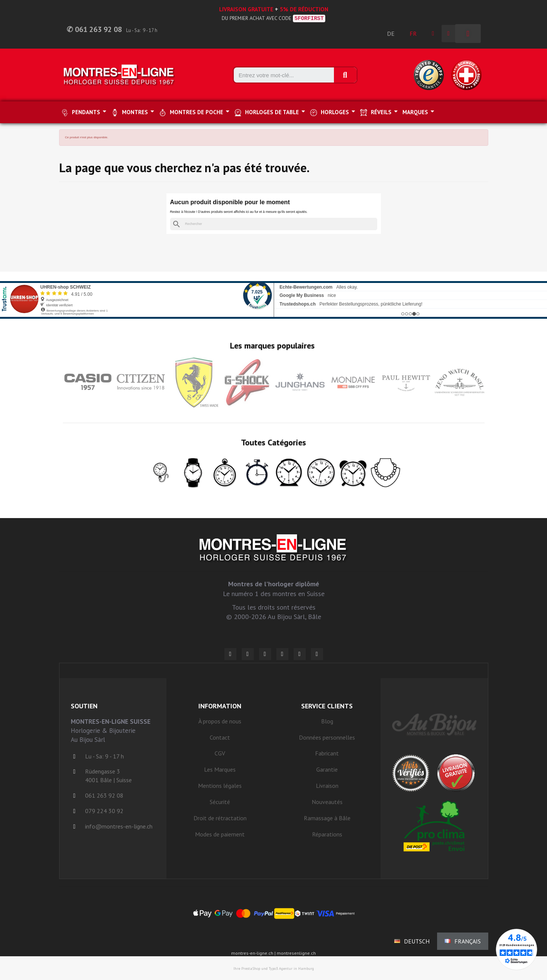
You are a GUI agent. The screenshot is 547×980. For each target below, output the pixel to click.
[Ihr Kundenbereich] (433, 34)
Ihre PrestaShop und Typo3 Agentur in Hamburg (274, 969)
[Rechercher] (274, 224)
